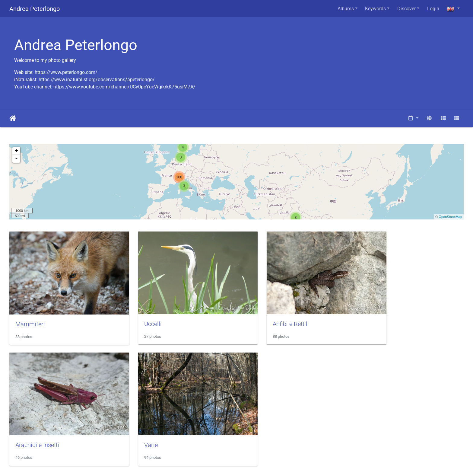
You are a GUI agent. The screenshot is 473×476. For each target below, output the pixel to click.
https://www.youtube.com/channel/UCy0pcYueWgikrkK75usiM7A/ (124, 87)
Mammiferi (30, 315)
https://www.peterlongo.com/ (66, 72)
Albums (346, 9)
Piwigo (157, 463)
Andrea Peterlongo (35, 9)
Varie (22, 427)
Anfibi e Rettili (265, 315)
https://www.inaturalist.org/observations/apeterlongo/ (97, 80)
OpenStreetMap (450, 217)
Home (13, 118)
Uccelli (140, 315)
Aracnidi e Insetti (385, 315)
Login (433, 9)
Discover (406, 9)
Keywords (375, 9)
